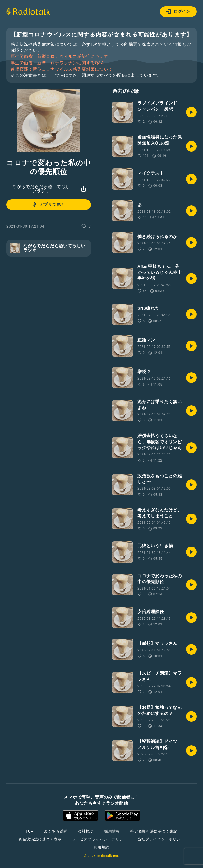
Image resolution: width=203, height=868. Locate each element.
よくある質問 (56, 831)
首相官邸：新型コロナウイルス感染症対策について (62, 69)
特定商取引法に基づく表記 (154, 831)
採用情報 (112, 831)
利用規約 (101, 847)
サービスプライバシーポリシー (100, 839)
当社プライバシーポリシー (161, 839)
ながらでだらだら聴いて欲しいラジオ (41, 189)
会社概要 (86, 831)
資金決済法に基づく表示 (40, 839)
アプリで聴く (48, 205)
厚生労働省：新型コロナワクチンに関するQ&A (57, 63)
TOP (29, 831)
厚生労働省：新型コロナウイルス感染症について (59, 57)
